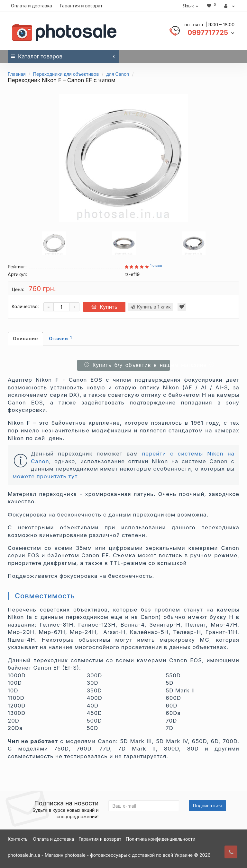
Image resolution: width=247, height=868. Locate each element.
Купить (105, 307)
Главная (17, 74)
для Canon (118, 74)
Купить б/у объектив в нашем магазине (126, 365)
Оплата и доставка (32, 6)
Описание (25, 339)
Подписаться (207, 806)
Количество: (25, 306)
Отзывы (60, 338)
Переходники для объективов (66, 74)
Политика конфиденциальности (160, 839)
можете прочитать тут (45, 476)
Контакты (18, 839)
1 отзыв (156, 266)
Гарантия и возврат (81, 6)
